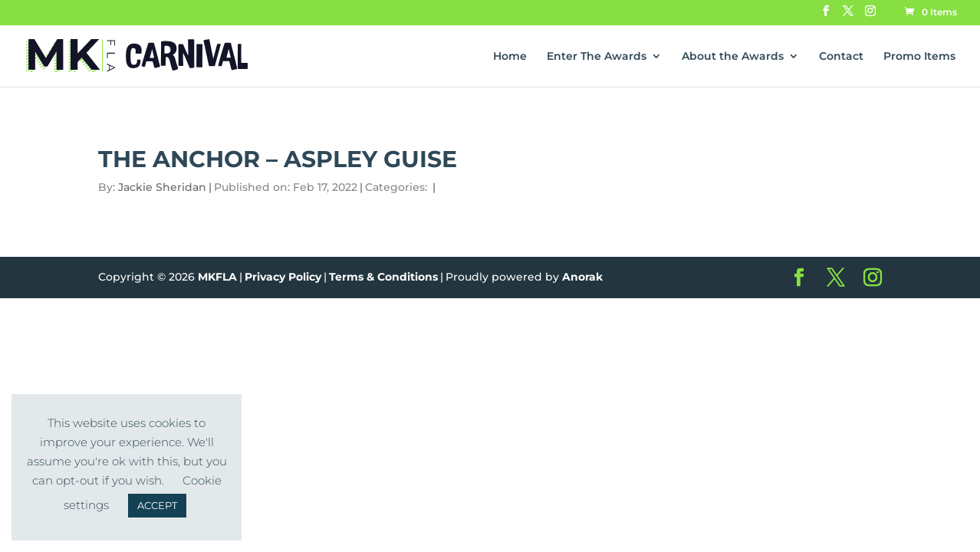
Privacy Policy (283, 277)
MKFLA (217, 277)
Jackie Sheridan (162, 187)
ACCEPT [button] (157, 505)
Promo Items (919, 57)
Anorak (582, 277)
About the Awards (733, 57)
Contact (841, 57)
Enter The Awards (597, 57)
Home (510, 57)
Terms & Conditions (383, 277)
